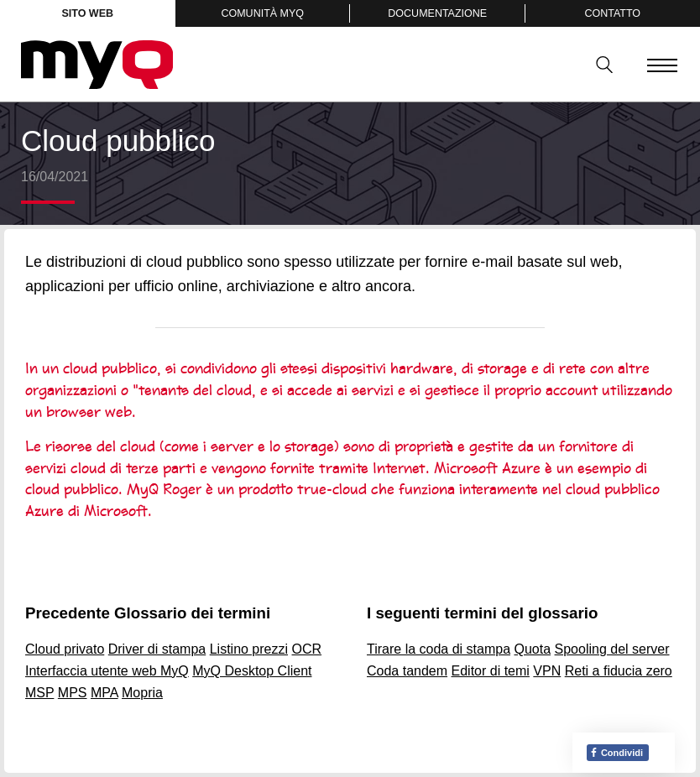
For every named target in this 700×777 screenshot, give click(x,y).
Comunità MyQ (262, 13)
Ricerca (598, 65)
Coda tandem (407, 671)
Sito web (87, 13)
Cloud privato (65, 649)
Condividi (616, 753)
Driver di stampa (157, 649)
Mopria (142, 693)
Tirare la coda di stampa (439, 649)
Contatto (612, 13)
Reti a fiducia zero (619, 671)
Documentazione (437, 13)
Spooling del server (612, 649)
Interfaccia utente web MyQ (107, 671)
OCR (307, 649)
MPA (104, 693)
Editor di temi (491, 671)
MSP (39, 693)
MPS (73, 693)
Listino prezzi (249, 649)
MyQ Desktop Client (252, 671)
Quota (533, 649)
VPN (547, 671)
